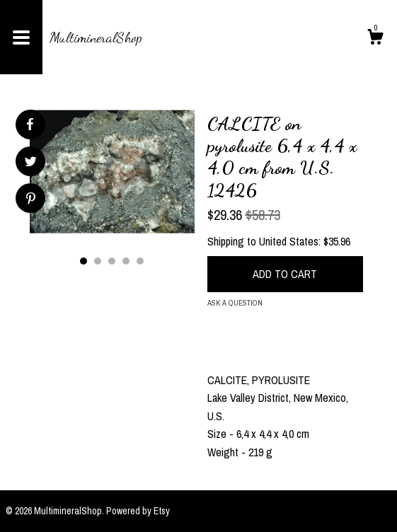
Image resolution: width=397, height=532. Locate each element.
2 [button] (98, 261)
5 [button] (140, 261)
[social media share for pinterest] (31, 200)
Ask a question (235, 303)
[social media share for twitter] (31, 163)
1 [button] (84, 261)
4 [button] (126, 261)
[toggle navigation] (21, 37)
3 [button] (112, 261)
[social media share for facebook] (30, 125)
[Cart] (375, 39)
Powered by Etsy (138, 511)
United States (289, 241)
